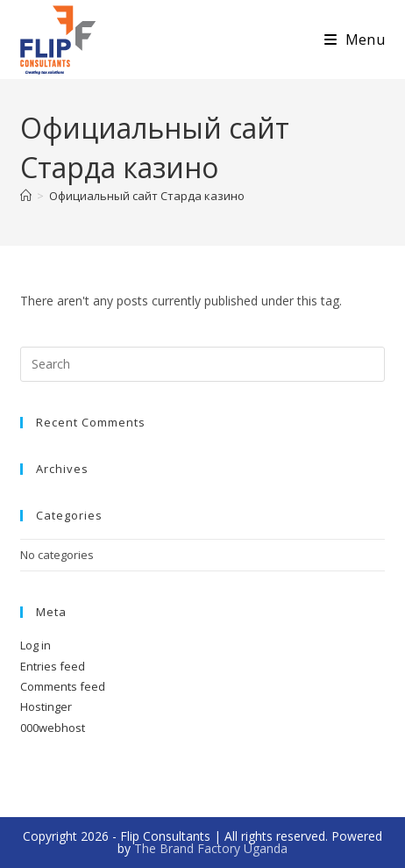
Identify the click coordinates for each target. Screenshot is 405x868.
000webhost (53, 728)
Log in (36, 645)
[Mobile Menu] (355, 39)
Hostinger (46, 707)
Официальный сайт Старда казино (147, 196)
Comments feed (63, 686)
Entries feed (53, 666)
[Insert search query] (202, 364)
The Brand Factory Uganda (211, 848)
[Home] (26, 196)
